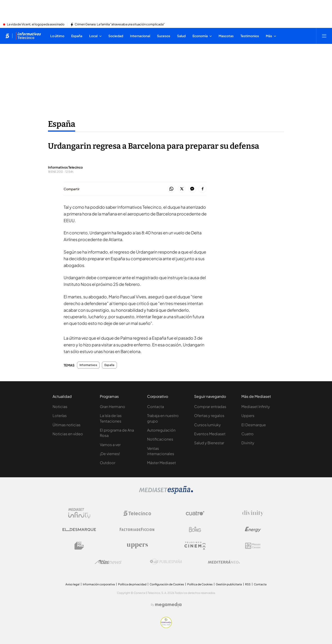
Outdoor (108, 463)
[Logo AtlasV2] (108, 562)
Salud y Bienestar (209, 443)
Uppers (248, 416)
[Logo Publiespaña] (166, 562)
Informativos (88, 365)
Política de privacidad (132, 584)
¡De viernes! (110, 454)
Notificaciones (160, 439)
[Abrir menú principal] (324, 36)
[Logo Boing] (195, 529)
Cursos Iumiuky (207, 425)
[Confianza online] (166, 627)
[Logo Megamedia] (168, 605)
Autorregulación (161, 430)
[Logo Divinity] (253, 513)
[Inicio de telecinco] (7, 36)
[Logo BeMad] (79, 546)
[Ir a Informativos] (28, 36)
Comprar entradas (210, 407)
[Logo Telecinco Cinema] (195, 546)
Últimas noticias (67, 425)
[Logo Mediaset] (166, 493)
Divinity (248, 443)
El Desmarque (254, 425)
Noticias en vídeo (68, 434)
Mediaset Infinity (256, 407)
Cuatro (248, 434)
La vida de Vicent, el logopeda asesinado (36, 24)
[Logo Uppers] (137, 546)
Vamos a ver (110, 445)
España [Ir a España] (62, 124)
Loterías (60, 416)
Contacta (156, 407)
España (109, 365)
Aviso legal (73, 584)
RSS (248, 584)
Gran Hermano (113, 407)
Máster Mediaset (162, 463)
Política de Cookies (200, 584)
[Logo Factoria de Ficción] (137, 529)
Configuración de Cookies (167, 584)
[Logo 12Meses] (253, 546)
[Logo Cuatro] (195, 513)
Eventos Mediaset (210, 434)
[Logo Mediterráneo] (224, 562)
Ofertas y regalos (209, 416)
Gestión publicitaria (229, 584)
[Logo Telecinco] (137, 513)
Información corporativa (99, 584)
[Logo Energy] (253, 529)
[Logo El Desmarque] (79, 530)
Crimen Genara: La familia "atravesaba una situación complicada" (120, 24)
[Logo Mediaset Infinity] (79, 513)
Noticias (60, 407)
